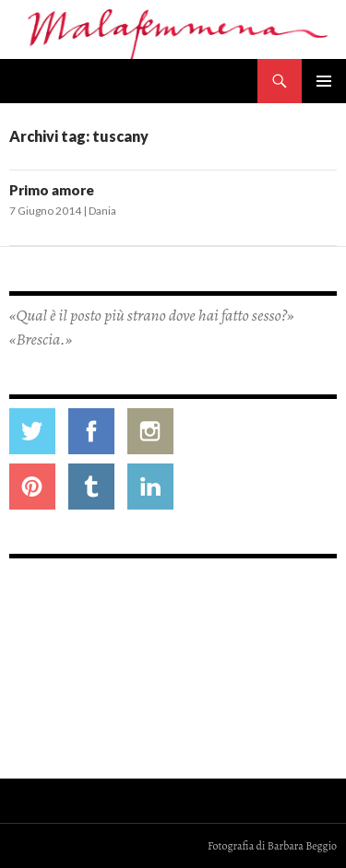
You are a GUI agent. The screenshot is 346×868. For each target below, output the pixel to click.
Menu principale (324, 81)
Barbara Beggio (302, 846)
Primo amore (52, 190)
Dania (102, 211)
